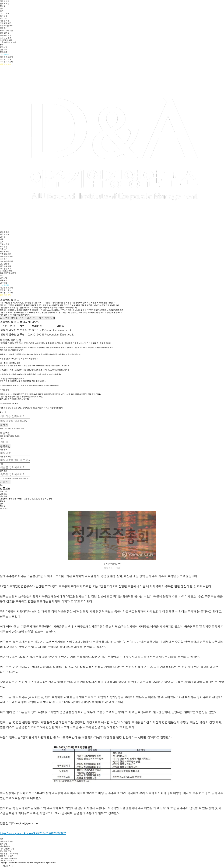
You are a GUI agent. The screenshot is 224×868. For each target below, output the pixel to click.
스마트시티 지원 (6, 31)
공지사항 (3, 47)
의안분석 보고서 (6, 57)
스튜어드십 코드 (6, 26)
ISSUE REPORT (6, 40)
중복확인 (5, 446)
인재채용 (3, 52)
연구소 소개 (5, 1)
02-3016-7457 (37, 334)
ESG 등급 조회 (6, 38)
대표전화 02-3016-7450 (9, 858)
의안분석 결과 (6, 35)
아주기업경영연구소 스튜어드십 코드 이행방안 (28, 318)
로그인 (4, 425)
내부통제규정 (5, 846)
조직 (2, 11)
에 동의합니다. (15, 478)
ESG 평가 (4, 28)
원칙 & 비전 (5, 4)
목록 (2, 839)
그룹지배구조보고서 (8, 42)
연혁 (2, 8)
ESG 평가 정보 (6, 59)
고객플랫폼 (4, 54)
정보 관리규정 (6, 851)
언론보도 (3, 50)
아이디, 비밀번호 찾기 (16, 428)
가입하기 (5, 482)
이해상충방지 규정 (7, 849)
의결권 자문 (5, 21)
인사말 (3, 6)
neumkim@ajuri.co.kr (59, 330)
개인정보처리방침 (10, 478)
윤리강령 (3, 844)
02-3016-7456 (37, 330)
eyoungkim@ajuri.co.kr (60, 334)
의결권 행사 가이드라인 (9, 854)
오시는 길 (4, 16)
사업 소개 (4, 18)
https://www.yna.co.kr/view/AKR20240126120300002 (33, 833)
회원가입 (3, 428)
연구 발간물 (5, 33)
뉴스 (2, 45)
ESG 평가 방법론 (6, 856)
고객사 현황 (5, 13)
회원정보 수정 (6, 64)
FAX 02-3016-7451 (7, 861)
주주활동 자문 (6, 23)
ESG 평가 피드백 (6, 62)
